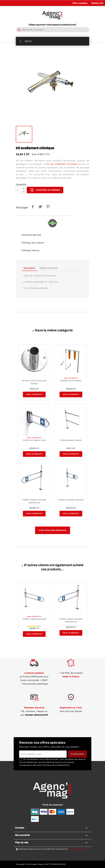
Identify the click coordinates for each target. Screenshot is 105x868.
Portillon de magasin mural (34, 440)
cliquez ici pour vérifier (79, 849)
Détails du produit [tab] (49, 268)
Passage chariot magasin (71, 381)
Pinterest (47, 207)
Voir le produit (34, 395)
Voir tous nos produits (53, 530)
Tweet (40, 207)
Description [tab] (30, 268)
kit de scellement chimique (62, 164)
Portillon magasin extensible (34, 619)
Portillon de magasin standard (71, 500)
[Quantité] (19, 190)
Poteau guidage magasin (71, 440)
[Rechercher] (52, 30)
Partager (32, 207)
